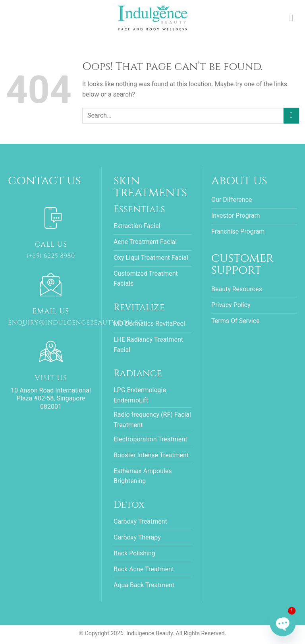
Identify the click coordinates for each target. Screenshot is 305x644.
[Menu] (294, 18)
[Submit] (291, 115)
